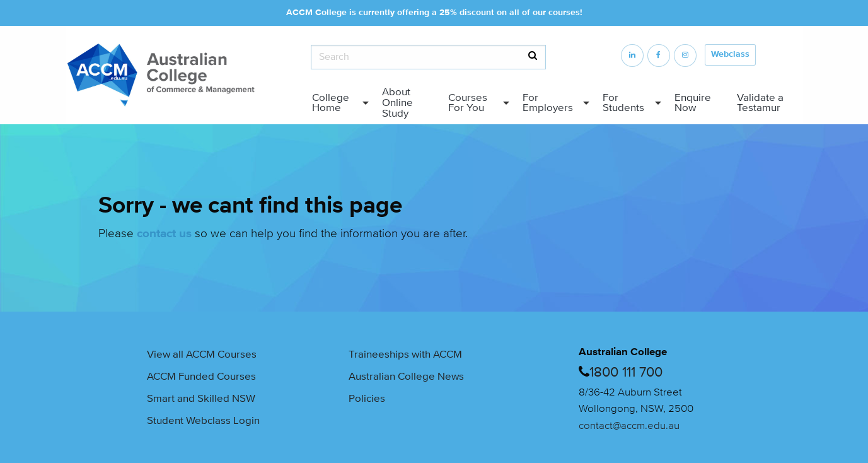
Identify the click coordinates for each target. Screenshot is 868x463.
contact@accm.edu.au (629, 425)
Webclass (730, 54)
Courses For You (468, 103)
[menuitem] (337, 103)
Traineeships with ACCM (405, 354)
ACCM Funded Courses (201, 376)
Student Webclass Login (203, 420)
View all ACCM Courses (202, 354)
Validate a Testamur (760, 103)
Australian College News (406, 376)
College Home (331, 103)
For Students (623, 103)
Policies (367, 398)
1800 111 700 (626, 372)
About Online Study (397, 103)
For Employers (548, 103)
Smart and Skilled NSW (201, 398)
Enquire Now (693, 103)
